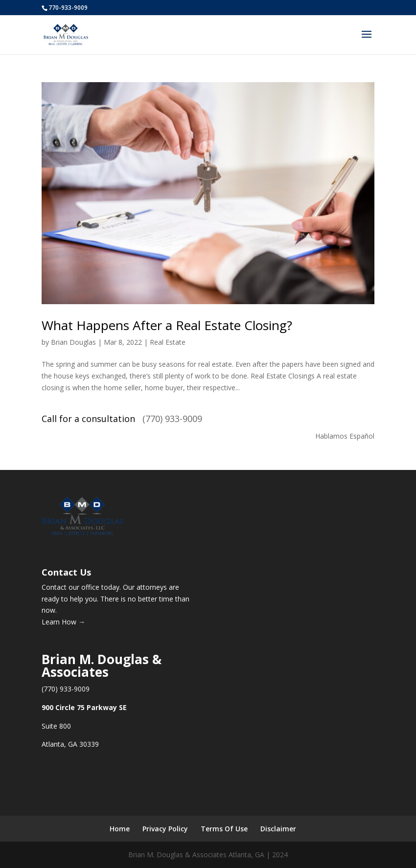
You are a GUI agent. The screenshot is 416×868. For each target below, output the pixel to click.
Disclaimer (278, 829)
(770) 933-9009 (172, 419)
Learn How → (63, 622)
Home (120, 829)
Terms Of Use (224, 829)
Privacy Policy (165, 829)
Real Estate (168, 342)
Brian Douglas (73, 342)
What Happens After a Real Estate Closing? (167, 325)
